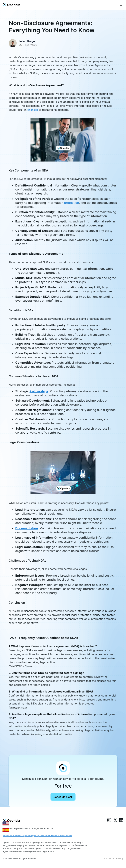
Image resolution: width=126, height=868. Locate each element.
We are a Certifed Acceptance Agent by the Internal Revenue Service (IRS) (37, 835)
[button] (121, 5)
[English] (6, 823)
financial (33, 110)
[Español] (6, 830)
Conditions (109, 858)
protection (72, 203)
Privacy (120, 858)
